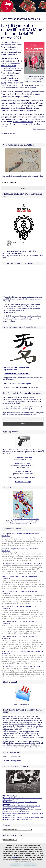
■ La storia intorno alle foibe (11, 784)
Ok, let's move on (16, 865)
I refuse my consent (30, 865)
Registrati (6, 823)
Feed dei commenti (9, 832)
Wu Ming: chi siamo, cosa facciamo (16, 342)
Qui (4, 253)
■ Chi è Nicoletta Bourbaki (11, 771)
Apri (4, 251)
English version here (10, 344)
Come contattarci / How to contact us (17, 348)
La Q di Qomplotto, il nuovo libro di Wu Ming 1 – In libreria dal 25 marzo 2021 (23, 32)
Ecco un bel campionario (13, 735)
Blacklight (14, 858)
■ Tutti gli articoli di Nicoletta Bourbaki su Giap (17, 794)
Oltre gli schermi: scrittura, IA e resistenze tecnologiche (23, 538)
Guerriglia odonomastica (19, 498)
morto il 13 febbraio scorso (23, 122)
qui (27, 442)
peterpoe (4, 523)
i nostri (23, 358)
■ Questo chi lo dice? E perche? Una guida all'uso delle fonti (21, 792)
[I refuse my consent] (43, 856)
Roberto (4, 551)
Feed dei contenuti (9, 829)
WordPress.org (7, 834)
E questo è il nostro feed (23, 446)
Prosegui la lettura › (39, 129)
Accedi (5, 826)
